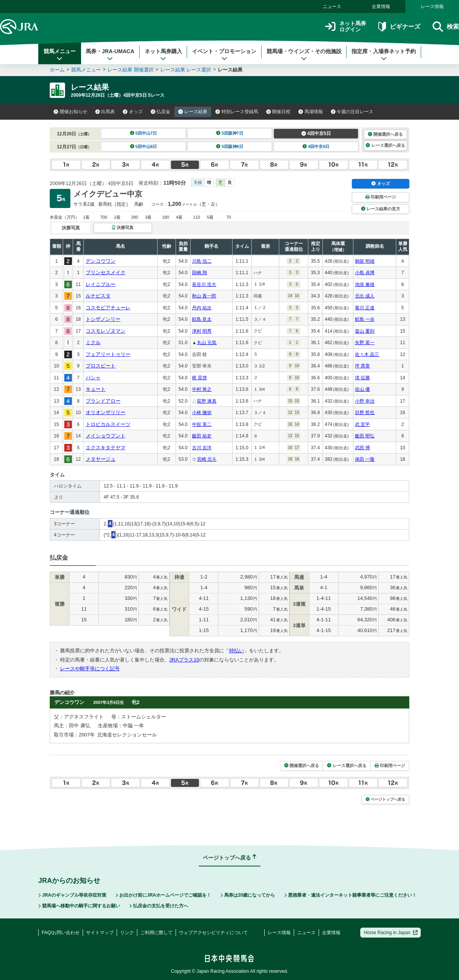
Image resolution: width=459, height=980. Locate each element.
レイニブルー (101, 284)
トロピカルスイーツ (108, 424)
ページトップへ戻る (385, 799)
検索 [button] (446, 27)
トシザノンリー (103, 319)
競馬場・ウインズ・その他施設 (304, 55)
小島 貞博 (365, 273)
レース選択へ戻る (385, 145)
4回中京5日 (316, 133)
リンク (127, 933)
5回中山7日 (144, 133)
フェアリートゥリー (108, 354)
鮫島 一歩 (365, 319)
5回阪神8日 (230, 146)
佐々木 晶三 (367, 354)
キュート (96, 389)
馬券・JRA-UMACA (110, 55)
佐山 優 (362, 389)
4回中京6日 (316, 146)
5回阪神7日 (230, 133)
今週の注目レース (352, 112)
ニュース (332, 7)
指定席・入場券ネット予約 (384, 55)
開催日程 (278, 112)
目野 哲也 (365, 413)
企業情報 (381, 7)
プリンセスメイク (106, 272)
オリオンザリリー (106, 412)
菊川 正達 (365, 308)
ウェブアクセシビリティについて (213, 933)
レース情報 (432, 7)
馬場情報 (311, 112)
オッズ (133, 112)
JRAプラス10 (184, 660)
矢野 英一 (365, 343)
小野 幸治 (365, 401)
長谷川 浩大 (204, 284)
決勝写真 (123, 228)
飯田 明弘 (365, 436)
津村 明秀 (202, 331)
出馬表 (105, 112)
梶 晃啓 (199, 378)
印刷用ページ (381, 197)
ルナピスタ (98, 296)
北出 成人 (365, 296)
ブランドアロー (103, 401)
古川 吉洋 (202, 448)
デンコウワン (101, 261)
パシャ (93, 378)
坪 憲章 (362, 366)
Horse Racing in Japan (391, 933)
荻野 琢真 (207, 401)
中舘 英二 (202, 424)
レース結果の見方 (381, 209)
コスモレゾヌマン (106, 331)
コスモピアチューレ (108, 308)
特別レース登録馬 (237, 112)
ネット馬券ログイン (346, 27)
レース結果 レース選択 (186, 70)
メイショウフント (106, 436)
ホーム (57, 70)
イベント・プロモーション (224, 55)
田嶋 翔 (199, 273)
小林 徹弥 (202, 413)
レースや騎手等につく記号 (90, 669)
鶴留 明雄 (365, 261)
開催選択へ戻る (385, 134)
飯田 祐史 (202, 436)
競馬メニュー (60, 55)
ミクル (93, 342)
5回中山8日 (144, 146)
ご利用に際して (156, 933)
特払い (237, 651)
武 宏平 (362, 424)
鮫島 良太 (202, 319)
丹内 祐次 (202, 308)
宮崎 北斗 (207, 459)
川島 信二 (202, 261)
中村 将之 (202, 389)
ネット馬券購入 (163, 55)
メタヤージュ (101, 459)
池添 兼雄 (365, 284)
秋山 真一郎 (204, 296)
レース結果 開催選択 (131, 70)
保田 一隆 (365, 459)
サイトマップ (100, 933)
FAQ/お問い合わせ (61, 933)
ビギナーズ (399, 27)
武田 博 (362, 448)
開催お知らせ (70, 112)
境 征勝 (362, 378)
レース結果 (193, 112)
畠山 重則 (365, 331)
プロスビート (101, 366)
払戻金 (161, 112)
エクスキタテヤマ (106, 448)
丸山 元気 (207, 343)
